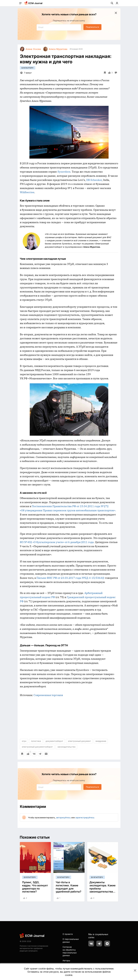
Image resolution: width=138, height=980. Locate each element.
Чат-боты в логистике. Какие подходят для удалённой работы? (68, 887)
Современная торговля (48, 695)
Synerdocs (64, 172)
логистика (36, 741)
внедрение (101, 741)
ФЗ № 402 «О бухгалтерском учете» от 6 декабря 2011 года (57, 542)
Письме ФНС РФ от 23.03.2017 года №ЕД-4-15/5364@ (70, 578)
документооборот (54, 741)
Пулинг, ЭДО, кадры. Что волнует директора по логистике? (35, 887)
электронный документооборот (37, 747)
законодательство (66, 747)
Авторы (66, 960)
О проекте (68, 934)
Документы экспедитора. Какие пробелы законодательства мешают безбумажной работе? (102, 892)
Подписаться (92, 27)
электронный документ (79, 741)
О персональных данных (71, 940)
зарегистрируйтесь (85, 818)
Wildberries (27, 192)
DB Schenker (94, 180)
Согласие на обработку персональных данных (70, 951)
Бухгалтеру (28, 68)
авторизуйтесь (63, 818)
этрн (24, 741)
